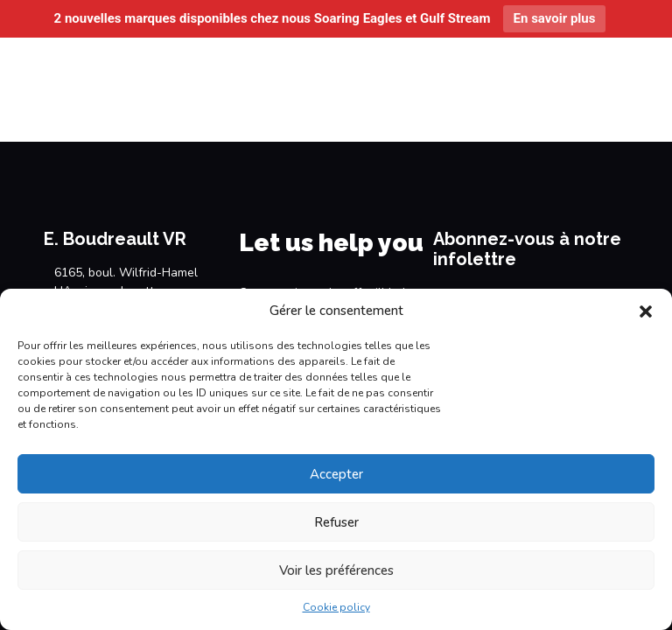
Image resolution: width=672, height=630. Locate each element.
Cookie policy (336, 607)
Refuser (336, 522)
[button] (646, 311)
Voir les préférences (336, 570)
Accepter (336, 474)
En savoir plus (555, 18)
